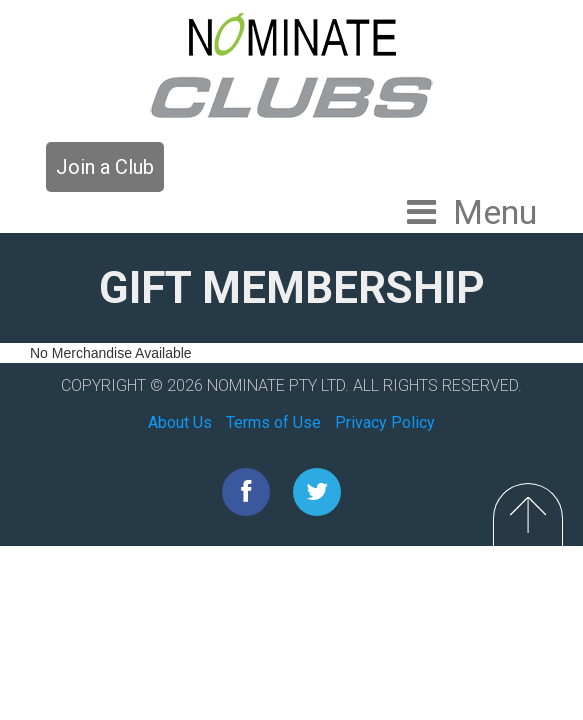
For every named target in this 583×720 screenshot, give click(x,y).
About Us (180, 422)
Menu (495, 212)
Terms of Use (273, 422)
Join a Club (105, 167)
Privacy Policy (385, 422)
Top (528, 514)
